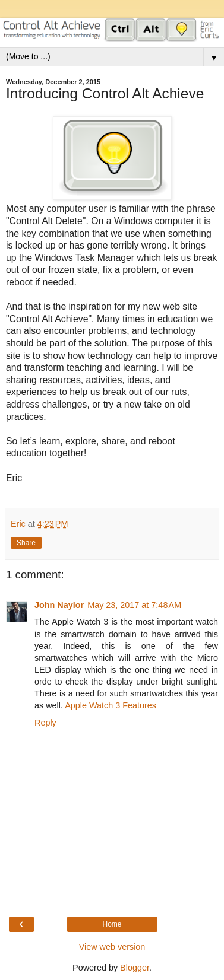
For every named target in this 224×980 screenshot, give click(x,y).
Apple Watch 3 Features (111, 705)
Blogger (135, 968)
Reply (45, 723)
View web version (112, 947)
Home (112, 924)
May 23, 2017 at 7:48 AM (134, 605)
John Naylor (59, 605)
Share (26, 543)
